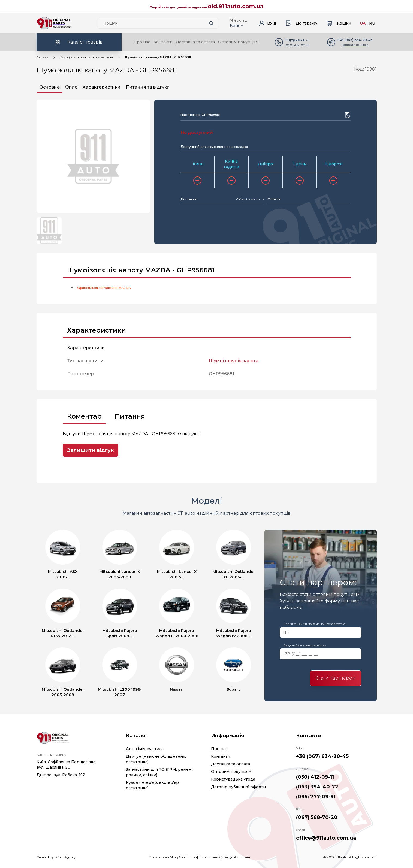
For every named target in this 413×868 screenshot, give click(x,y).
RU (372, 23)
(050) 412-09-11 (297, 45)
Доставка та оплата (195, 42)
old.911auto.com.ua (236, 6)
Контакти (163, 42)
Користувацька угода (233, 779)
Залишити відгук (91, 450)
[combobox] (250, 199)
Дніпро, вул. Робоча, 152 (61, 775)
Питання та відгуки (148, 87)
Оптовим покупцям (238, 42)
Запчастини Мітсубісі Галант (173, 857)
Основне (49, 87)
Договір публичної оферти (238, 787)
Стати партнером (336, 678)
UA (363, 23)
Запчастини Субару (215, 857)
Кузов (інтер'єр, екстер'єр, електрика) (87, 57)
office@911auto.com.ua (326, 838)
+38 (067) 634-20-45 (322, 756)
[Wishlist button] (347, 115)
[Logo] (54, 23)
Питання (130, 416)
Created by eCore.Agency (56, 857)
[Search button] (211, 23)
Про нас (142, 42)
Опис (71, 87)
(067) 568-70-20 (317, 817)
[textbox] (248, 199)
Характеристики (102, 87)
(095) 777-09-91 (316, 797)
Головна (42, 57)
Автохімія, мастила (145, 749)
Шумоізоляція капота (234, 361)
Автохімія (242, 857)
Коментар (84, 416)
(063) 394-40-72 (317, 787)
